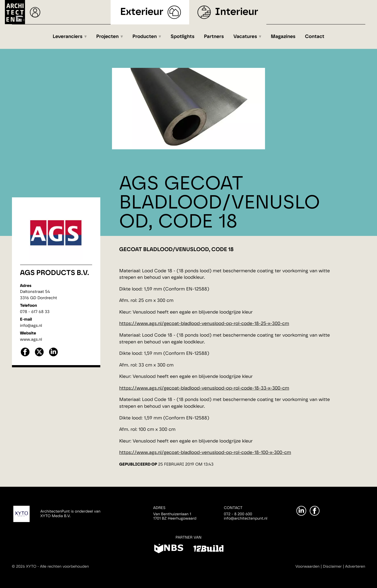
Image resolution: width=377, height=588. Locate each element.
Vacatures (245, 37)
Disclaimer (332, 567)
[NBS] (169, 549)
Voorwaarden (308, 567)
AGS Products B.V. (55, 273)
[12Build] (208, 549)
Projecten (108, 37)
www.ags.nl (31, 339)
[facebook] (25, 356)
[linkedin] (53, 356)
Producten (145, 37)
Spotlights (182, 37)
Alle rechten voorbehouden (64, 567)
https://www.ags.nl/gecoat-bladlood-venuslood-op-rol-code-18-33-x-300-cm (204, 388)
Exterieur (142, 12)
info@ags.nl (31, 326)
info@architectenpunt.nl (246, 519)
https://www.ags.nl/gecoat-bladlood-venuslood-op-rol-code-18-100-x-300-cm (205, 453)
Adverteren (355, 567)
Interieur (237, 12)
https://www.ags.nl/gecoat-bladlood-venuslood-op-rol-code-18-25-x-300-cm (204, 324)
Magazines (283, 37)
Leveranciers (68, 37)
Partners (214, 37)
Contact (315, 37)
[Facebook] (315, 511)
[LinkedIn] (301, 511)
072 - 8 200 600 (238, 514)
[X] (39, 356)
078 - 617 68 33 (35, 312)
